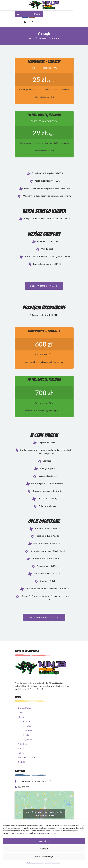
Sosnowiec (43, 38)
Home (31, 38)
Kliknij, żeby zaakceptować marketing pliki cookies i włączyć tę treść (44, 816)
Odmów (44, 849)
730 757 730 (24, 789)
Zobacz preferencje (44, 856)
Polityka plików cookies (35, 863)
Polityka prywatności (53, 863)
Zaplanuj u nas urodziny (44, 619)
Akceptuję (44, 841)
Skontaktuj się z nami (44, 287)
